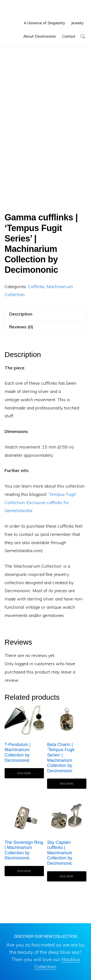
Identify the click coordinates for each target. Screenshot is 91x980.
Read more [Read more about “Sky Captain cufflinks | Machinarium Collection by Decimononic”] (67, 876)
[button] (83, 36)
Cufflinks (36, 287)
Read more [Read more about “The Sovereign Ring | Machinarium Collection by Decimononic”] (24, 871)
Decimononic (21, 10)
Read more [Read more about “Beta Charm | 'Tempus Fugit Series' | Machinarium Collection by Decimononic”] (67, 784)
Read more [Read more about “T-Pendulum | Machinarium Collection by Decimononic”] (24, 773)
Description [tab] (21, 314)
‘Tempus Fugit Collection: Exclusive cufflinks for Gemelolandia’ (40, 502)
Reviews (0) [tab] (21, 327)
